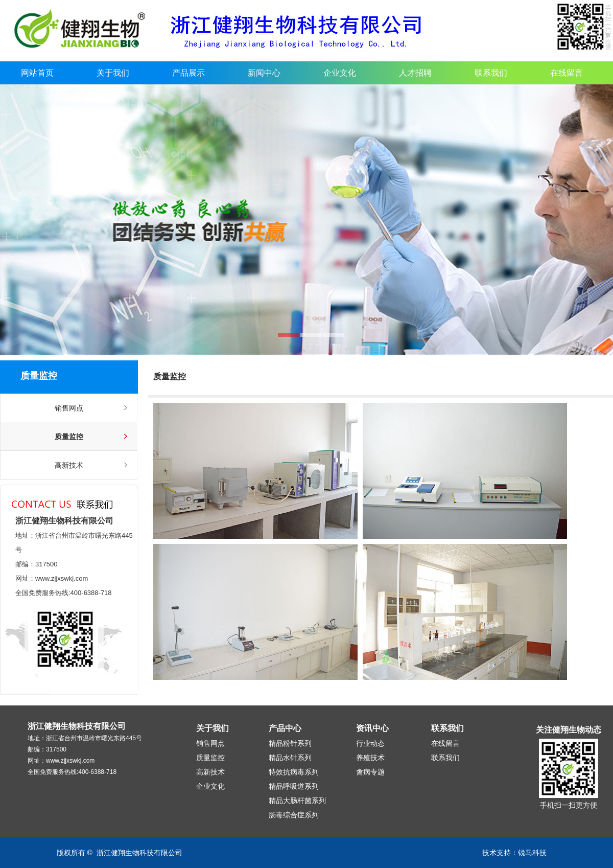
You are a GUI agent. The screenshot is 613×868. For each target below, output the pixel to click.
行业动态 (370, 743)
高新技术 (69, 465)
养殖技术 (370, 758)
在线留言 (567, 73)
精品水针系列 (290, 758)
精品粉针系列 (290, 743)
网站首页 (37, 73)
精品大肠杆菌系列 (297, 801)
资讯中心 (372, 728)
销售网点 (69, 408)
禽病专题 (370, 772)
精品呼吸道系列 (294, 786)
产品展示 (188, 73)
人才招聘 (415, 73)
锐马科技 (532, 853)
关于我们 (113, 73)
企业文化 (340, 73)
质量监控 (69, 437)
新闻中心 (264, 73)
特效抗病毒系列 (294, 772)
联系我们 (491, 73)
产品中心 (285, 728)
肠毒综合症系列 (294, 815)
